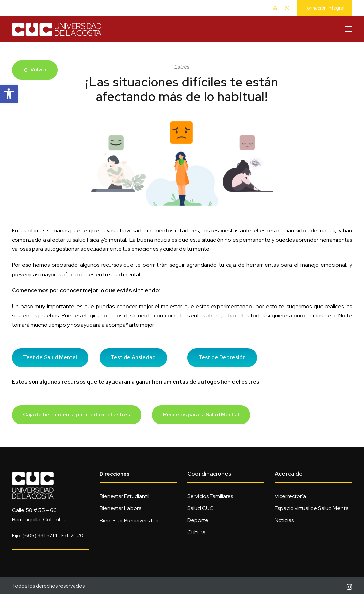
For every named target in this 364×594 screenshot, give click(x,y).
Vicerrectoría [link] (290, 496)
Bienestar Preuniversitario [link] (131, 520)
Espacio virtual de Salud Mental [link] (312, 508)
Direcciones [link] (115, 474)
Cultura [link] (196, 532)
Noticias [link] (284, 520)
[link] (9, 94)
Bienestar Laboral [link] (121, 508)
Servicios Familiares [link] (210, 496)
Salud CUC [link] (201, 508)
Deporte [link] (198, 520)
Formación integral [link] (324, 8)
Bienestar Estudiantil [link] (124, 496)
